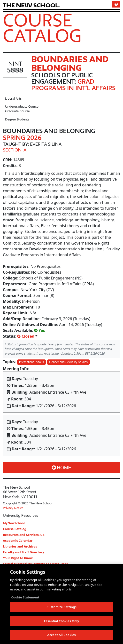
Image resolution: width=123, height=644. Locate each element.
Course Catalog (42, 28)
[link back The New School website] (31, 5)
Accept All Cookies (61, 636)
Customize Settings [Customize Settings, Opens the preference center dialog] (61, 607)
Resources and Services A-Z (24, 535)
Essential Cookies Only (62, 621)
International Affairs (32, 362)
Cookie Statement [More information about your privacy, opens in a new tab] (25, 598)
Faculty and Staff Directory (23, 552)
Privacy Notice (13, 508)
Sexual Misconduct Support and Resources (35, 564)
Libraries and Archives (20, 546)
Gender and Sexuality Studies (68, 362)
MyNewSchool (14, 523)
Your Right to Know (18, 558)
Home (62, 468)
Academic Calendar (18, 541)
